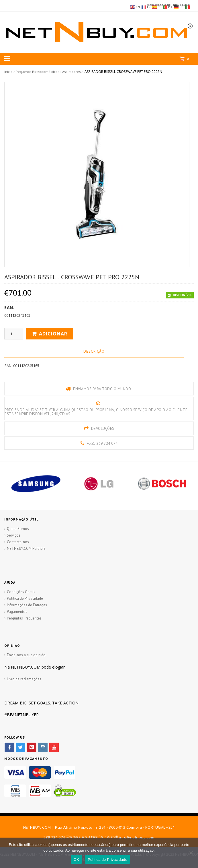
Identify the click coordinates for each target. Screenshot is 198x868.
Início (8, 72)
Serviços (14, 535)
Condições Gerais (21, 592)
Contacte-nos (18, 542)
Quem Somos (18, 529)
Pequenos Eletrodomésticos (37, 72)
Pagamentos (17, 612)
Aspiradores (71, 72)
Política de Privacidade (25, 598)
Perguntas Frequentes (24, 618)
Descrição (94, 351)
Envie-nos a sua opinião (26, 655)
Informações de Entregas (27, 605)
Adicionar (53, 334)
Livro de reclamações (24, 679)
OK (76, 860)
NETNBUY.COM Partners (26, 548)
